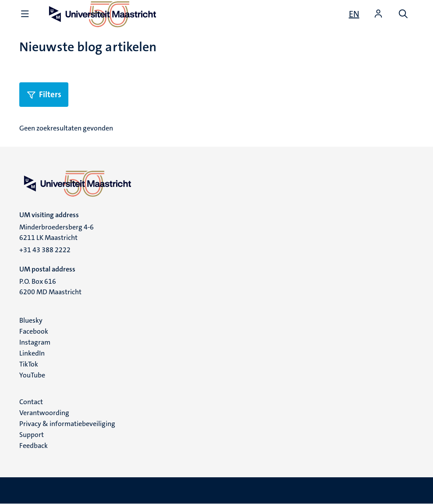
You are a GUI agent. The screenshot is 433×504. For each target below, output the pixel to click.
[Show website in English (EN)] (354, 14)
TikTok (29, 364)
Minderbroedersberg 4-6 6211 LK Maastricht (57, 232)
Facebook (34, 331)
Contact (31, 402)
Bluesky (31, 320)
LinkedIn (32, 353)
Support (32, 435)
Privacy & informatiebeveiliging (67, 424)
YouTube (32, 375)
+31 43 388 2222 (45, 250)
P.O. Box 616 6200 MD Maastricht (50, 287)
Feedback (34, 446)
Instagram (35, 342)
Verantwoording (44, 413)
